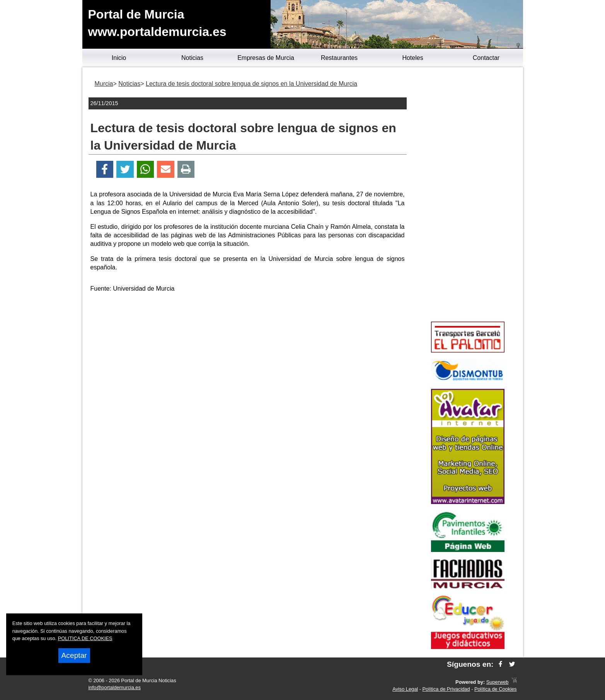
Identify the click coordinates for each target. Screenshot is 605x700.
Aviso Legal (405, 689)
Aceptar (74, 655)
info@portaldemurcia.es (115, 687)
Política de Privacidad (446, 689)
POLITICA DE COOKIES (85, 638)
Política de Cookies (496, 689)
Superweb (498, 682)
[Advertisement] (247, 353)
